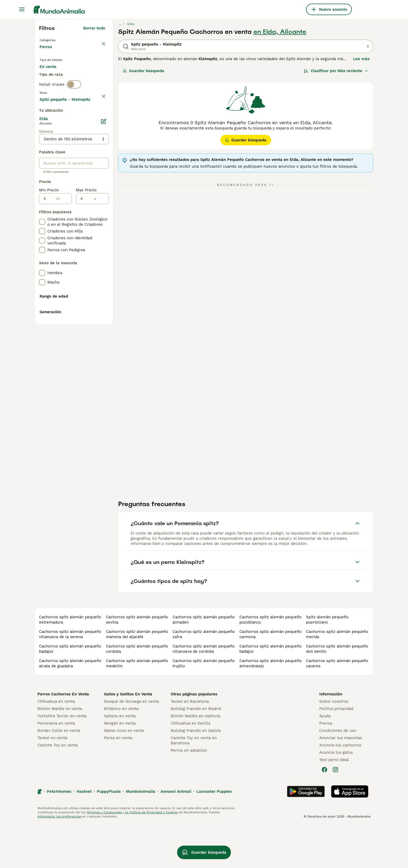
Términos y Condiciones (104, 856)
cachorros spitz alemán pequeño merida (337, 677)
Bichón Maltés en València (195, 759)
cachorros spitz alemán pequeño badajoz (70, 692)
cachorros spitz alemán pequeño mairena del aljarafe (137, 677)
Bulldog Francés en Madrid (196, 752)
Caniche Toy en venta (58, 788)
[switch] (74, 108)
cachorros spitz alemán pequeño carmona (270, 677)
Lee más (361, 59)
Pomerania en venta (56, 766)
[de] (59, 339)
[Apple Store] (350, 835)
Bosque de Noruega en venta (131, 745)
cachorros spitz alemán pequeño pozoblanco (270, 663)
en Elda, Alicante (280, 32)
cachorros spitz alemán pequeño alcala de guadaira (70, 707)
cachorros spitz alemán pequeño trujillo (204, 707)
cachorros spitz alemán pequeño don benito (337, 692)
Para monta (55, 89)
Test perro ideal (334, 803)
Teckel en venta (52, 781)
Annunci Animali (176, 835)
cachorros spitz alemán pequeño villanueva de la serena (70, 677)
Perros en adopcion (189, 794)
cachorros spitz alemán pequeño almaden (204, 663)
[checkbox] (42, 144)
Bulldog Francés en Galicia (196, 774)
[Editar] (104, 261)
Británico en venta (121, 752)
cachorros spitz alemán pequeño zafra (204, 677)
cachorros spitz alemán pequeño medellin (137, 707)
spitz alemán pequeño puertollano (327, 663)
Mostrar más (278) (87, 238)
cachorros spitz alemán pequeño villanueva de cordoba (204, 692)
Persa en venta (118, 781)
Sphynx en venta (120, 759)
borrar (99, 119)
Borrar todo (94, 28)
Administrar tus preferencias (59, 860)
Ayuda (325, 759)
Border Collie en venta (59, 774)
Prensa (326, 766)
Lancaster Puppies (214, 835)
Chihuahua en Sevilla (190, 766)
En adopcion (84, 76)
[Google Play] (306, 835)
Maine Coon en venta (124, 774)
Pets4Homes (59, 835)
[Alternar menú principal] (22, 9)
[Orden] (336, 71)
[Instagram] (335, 813)
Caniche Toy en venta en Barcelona (194, 784)
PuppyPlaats (109, 835)
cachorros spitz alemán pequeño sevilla (137, 663)
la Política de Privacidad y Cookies (151, 856)
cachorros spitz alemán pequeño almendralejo (270, 707)
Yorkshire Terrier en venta (62, 759)
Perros (47, 52)
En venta (52, 76)
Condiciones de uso (338, 774)
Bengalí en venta (120, 766)
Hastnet (84, 835)
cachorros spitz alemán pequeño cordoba (137, 692)
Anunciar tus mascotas (341, 781)
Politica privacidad (336, 752)
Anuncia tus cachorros (340, 788)
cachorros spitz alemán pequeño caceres (337, 707)
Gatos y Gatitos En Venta (128, 737)
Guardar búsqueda (144, 71)
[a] (96, 339)
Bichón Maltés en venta (60, 752)
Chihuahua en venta (56, 745)
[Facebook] (324, 813)
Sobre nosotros (334, 745)
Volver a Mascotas (58, 40)
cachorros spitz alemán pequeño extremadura (70, 663)
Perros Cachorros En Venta (63, 737)
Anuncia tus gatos (336, 796)
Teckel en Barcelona (190, 745)
